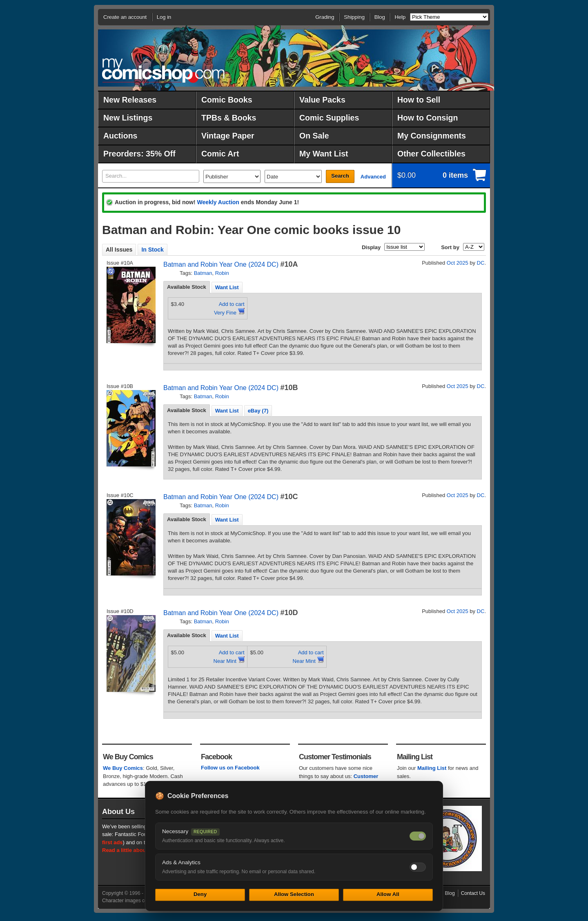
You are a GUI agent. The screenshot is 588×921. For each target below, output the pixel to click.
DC (481, 263)
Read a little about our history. (140, 850)
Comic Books (227, 100)
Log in (164, 17)
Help (400, 17)
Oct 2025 (458, 263)
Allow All (388, 894)
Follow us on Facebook (230, 768)
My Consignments (432, 136)
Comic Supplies (329, 118)
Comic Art (220, 154)
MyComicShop (163, 70)
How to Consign (428, 118)
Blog (380, 17)
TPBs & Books (229, 118)
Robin (222, 273)
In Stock (152, 250)
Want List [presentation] (227, 287)
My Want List (324, 154)
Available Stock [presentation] (187, 287)
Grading (325, 17)
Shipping (354, 17)
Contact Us (473, 893)
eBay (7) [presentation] (258, 411)
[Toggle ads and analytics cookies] (418, 867)
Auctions (120, 136)
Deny (200, 894)
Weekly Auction (218, 202)
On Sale (314, 136)
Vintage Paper (228, 136)
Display (371, 247)
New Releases (130, 100)
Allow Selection (294, 894)
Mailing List (432, 768)
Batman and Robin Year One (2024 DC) (221, 264)
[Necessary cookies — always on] (418, 836)
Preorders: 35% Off (139, 154)
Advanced (373, 177)
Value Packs (322, 100)
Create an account (125, 17)
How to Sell (419, 100)
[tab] (187, 287)
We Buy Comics (123, 768)
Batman (203, 273)
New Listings (128, 118)
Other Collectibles (431, 154)
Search (340, 176)
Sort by (450, 247)
